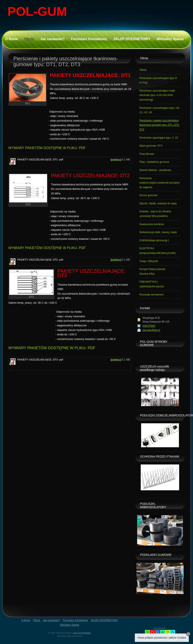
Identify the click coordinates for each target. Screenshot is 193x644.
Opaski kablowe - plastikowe (155, 170)
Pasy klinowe (147, 154)
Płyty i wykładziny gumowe (154, 162)
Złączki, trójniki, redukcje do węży (158, 203)
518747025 (149, 326)
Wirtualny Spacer (170, 39)
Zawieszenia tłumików (152, 224)
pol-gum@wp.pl (151, 330)
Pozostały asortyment (152, 295)
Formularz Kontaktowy (89, 39)
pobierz (116, 160)
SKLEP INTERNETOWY (132, 39)
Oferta (29, 39)
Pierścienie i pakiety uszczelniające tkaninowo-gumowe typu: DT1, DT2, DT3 (160, 125)
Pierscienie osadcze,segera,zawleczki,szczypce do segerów (160, 183)
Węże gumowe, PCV (151, 146)
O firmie (12, 39)
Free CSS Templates (82, 633)
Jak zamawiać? (53, 39)
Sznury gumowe (148, 195)
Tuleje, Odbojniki (149, 261)
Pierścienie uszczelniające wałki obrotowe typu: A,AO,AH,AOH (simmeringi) (157, 95)
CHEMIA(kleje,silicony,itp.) (154, 240)
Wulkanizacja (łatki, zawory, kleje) (158, 232)
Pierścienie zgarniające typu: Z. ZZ (159, 138)
